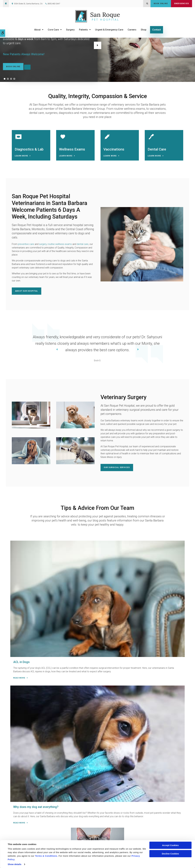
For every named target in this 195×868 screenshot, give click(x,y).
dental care (83, 247)
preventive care (26, 247)
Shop (144, 30)
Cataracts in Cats (146, 583)
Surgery (70, 30)
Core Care (53, 30)
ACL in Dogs (24, 583)
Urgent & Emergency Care (109, 30)
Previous (7, 351)
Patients (83, 30)
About (37, 30)
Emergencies (182, 4)
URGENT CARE (36, 733)
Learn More (23, 157)
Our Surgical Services (117, 469)
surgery (43, 247)
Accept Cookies (170, 845)
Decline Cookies (170, 854)
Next (98, 45)
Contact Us (63, 726)
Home (71, 836)
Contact (157, 30)
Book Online (161, 4)
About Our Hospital (27, 294)
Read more (22, 616)
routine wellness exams (60, 247)
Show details (15, 864)
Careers (132, 30)
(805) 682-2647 (54, 4)
